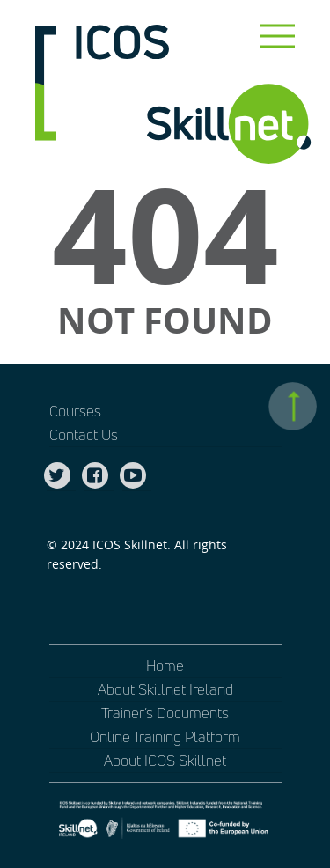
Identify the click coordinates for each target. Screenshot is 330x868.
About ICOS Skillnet (165, 760)
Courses (75, 411)
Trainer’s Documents (165, 713)
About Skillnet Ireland (165, 689)
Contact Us (84, 434)
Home (165, 665)
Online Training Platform (165, 736)
